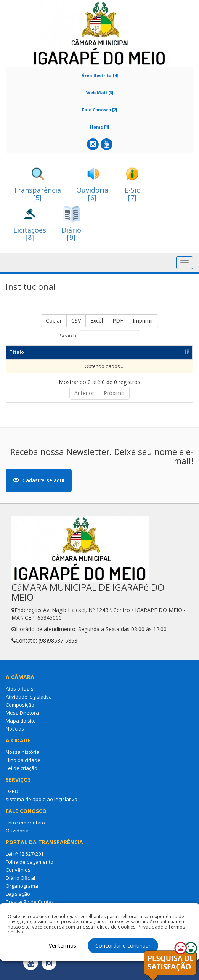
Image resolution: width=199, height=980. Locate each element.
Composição (20, 711)
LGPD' (13, 798)
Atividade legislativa (29, 703)
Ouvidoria (17, 837)
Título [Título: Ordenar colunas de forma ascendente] (17, 359)
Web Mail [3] (100, 92)
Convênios (18, 876)
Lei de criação (22, 774)
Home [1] (99, 127)
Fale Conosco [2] (99, 110)
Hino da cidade (23, 766)
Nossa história (22, 758)
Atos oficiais (20, 695)
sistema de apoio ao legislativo (42, 806)
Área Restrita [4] (100, 75)
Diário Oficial (20, 884)
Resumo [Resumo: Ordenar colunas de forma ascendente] (49, 359)
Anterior (84, 399)
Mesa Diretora (22, 719)
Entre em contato (25, 829)
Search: (99, 336)
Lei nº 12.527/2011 (26, 860)
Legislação (18, 900)
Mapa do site (21, 727)
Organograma (22, 892)
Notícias (15, 735)
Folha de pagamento (30, 868)
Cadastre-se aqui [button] (39, 487)
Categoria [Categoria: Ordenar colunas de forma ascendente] (87, 359)
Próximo (114, 399)
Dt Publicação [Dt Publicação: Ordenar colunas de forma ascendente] (128, 355)
